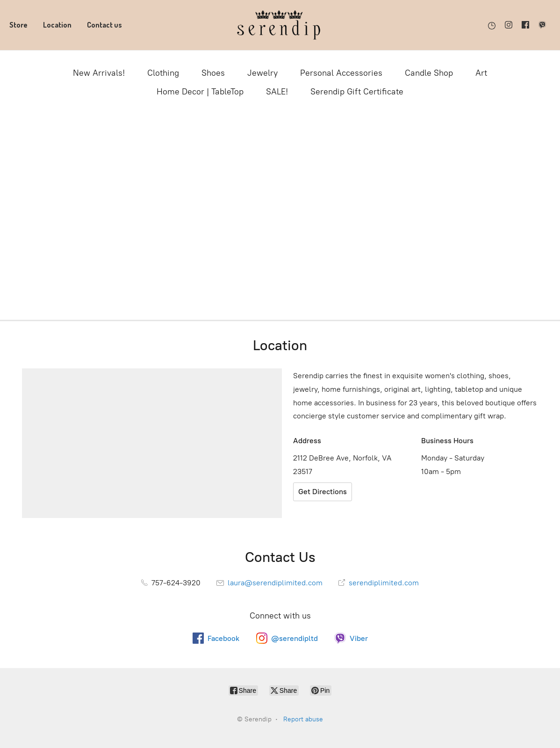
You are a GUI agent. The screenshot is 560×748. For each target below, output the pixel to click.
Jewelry (262, 73)
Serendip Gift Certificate (357, 92)
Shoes (213, 73)
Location (57, 25)
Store (18, 25)
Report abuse (303, 719)
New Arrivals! (99, 73)
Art (481, 73)
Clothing (163, 73)
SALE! (277, 92)
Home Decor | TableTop (200, 92)
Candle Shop (429, 73)
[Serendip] (280, 25)
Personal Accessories (341, 73)
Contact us (104, 25)
